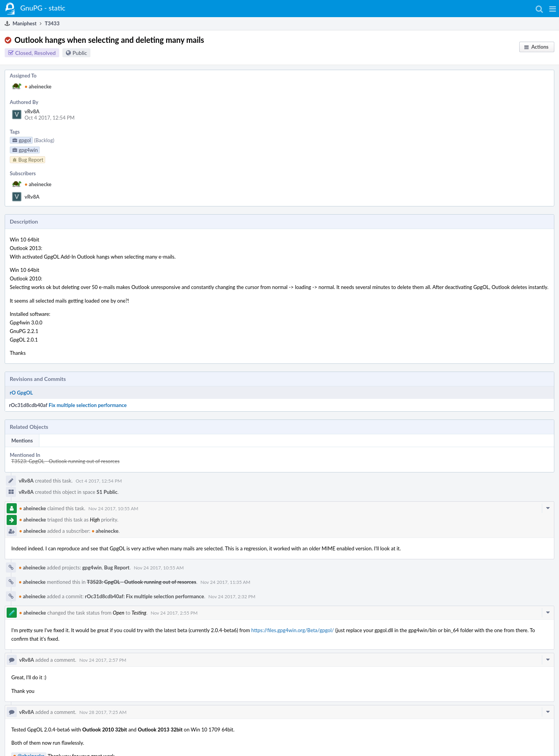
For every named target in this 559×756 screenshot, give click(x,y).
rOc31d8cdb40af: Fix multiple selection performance (145, 596)
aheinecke (38, 86)
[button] (553, 9)
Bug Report (117, 567)
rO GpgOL (21, 393)
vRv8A (32, 111)
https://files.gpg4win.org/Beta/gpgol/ (292, 630)
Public (80, 53)
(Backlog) (44, 140)
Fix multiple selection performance (88, 405)
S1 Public (107, 492)
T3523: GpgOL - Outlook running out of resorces (65, 461)
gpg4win (92, 567)
